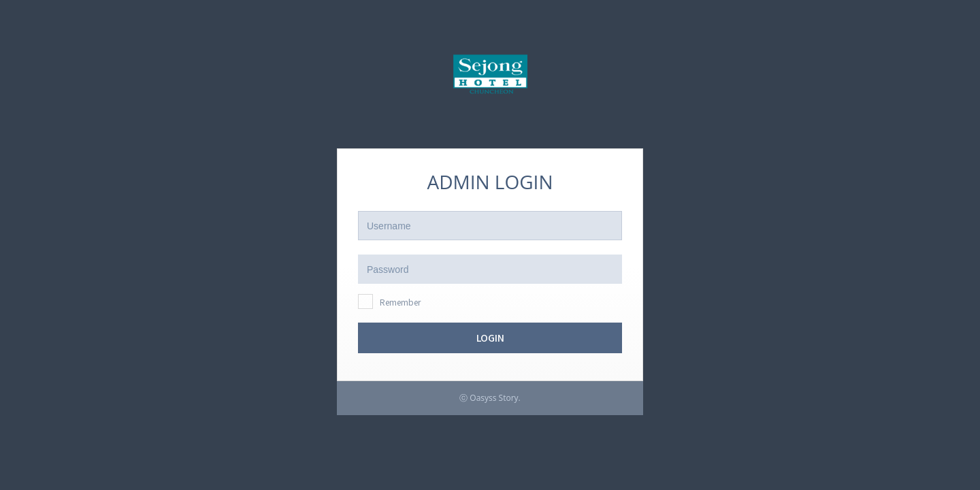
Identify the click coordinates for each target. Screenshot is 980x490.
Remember (400, 302)
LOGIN (490, 338)
